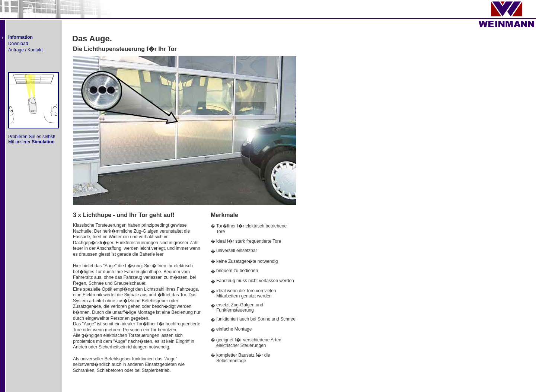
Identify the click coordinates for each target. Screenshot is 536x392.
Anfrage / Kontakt (25, 50)
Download (18, 44)
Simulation (43, 142)
